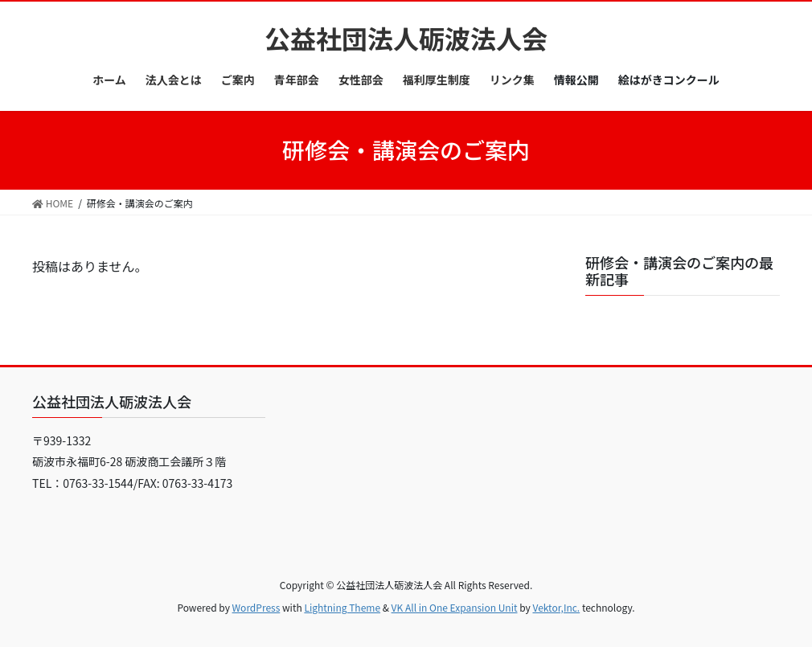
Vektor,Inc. (556, 607)
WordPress (256, 607)
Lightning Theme (342, 607)
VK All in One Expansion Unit (455, 607)
